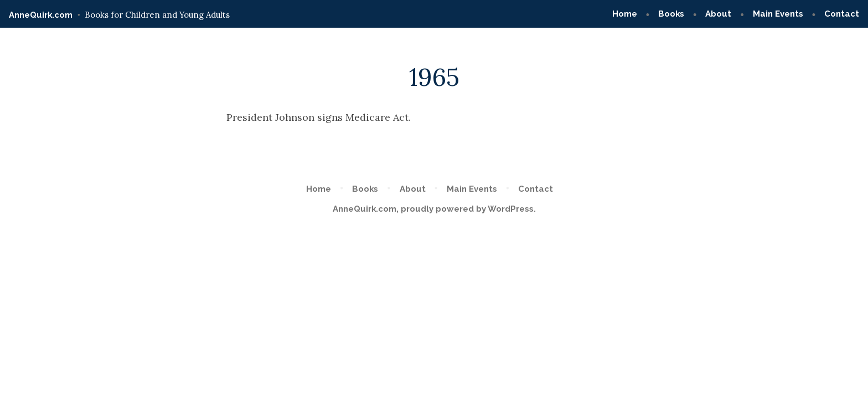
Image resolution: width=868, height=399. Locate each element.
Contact (842, 14)
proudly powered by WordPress (467, 209)
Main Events (778, 14)
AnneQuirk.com (41, 15)
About (718, 14)
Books (671, 14)
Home (625, 14)
